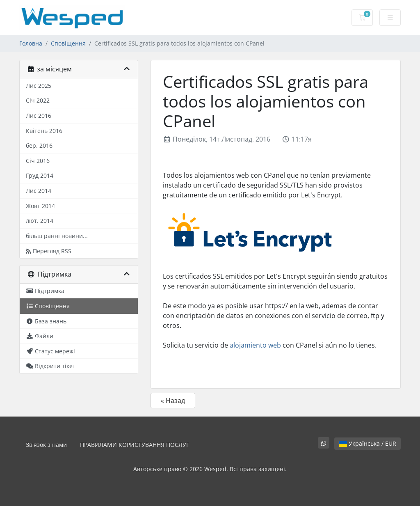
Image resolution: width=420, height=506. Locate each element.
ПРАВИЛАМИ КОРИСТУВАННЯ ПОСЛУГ (135, 445)
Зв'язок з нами (46, 445)
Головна (31, 43)
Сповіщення (68, 43)
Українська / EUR (367, 443)
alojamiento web (255, 345)
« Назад (173, 401)
